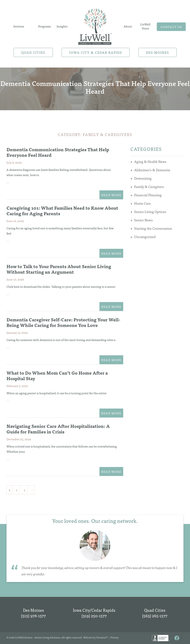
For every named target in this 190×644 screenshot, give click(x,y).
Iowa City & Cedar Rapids (96, 52)
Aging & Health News (150, 162)
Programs (45, 26)
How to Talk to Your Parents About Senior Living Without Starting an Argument (59, 269)
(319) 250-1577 (94, 616)
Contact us (171, 27)
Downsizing (143, 178)
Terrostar (101, 637)
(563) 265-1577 (155, 616)
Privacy (115, 637)
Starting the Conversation (153, 228)
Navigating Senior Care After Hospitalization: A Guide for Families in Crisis (58, 429)
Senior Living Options (150, 212)
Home (95, 26)
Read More (111, 195)
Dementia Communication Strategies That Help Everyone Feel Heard (58, 152)
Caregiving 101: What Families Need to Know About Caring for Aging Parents (62, 210)
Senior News (143, 220)
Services (19, 26)
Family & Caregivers (149, 187)
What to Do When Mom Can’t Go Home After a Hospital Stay (57, 375)
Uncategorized (145, 237)
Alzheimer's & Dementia (152, 170)
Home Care (142, 203)
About (128, 26)
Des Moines (158, 52)
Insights (62, 26)
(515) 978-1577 (33, 616)
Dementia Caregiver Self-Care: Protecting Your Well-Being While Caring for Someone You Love (63, 322)
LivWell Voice (145, 26)
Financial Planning (148, 195)
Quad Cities (33, 52)
